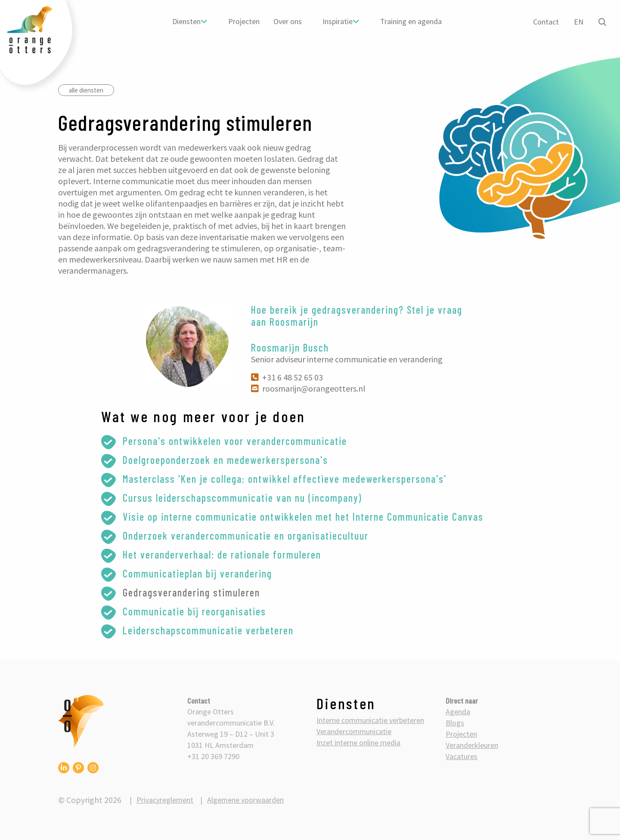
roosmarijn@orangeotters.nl (308, 388)
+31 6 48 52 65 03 (287, 377)
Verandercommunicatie (354, 731)
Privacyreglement (165, 800)
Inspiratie (338, 21)
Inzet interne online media (358, 743)
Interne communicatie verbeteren (370, 720)
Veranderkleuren (472, 745)
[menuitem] (190, 22)
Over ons (288, 21)
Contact (546, 22)
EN (579, 22)
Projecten (244, 21)
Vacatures (462, 756)
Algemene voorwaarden (245, 800)
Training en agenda (411, 21)
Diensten (186, 21)
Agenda (458, 712)
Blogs (455, 723)
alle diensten (86, 90)
